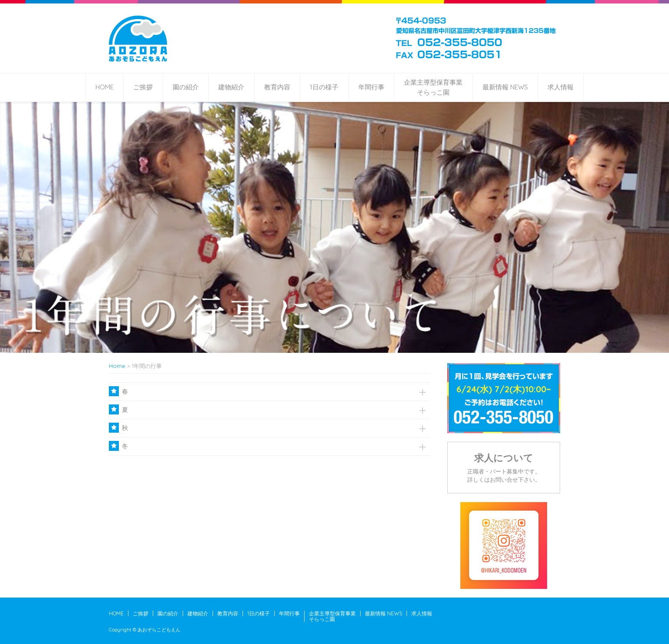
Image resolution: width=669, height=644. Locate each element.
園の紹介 (186, 87)
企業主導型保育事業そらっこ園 (433, 87)
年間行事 (371, 87)
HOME (105, 87)
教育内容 (277, 87)
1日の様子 (324, 87)
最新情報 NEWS (505, 87)
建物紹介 (231, 87)
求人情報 (561, 87)
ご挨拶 (143, 87)
